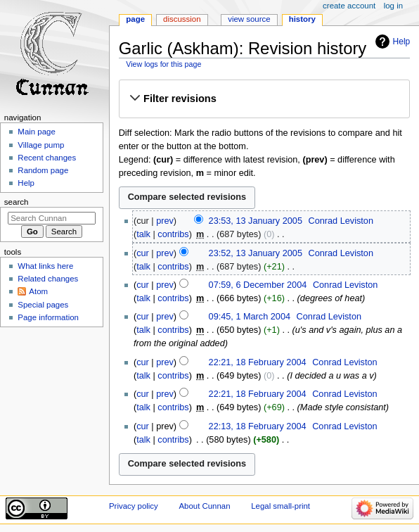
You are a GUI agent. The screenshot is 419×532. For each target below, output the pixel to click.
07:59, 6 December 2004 (258, 285)
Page (135, 19)
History (302, 19)
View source (249, 19)
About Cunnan (204, 506)
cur (143, 253)
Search (17, 202)
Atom (38, 291)
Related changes (48, 279)
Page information (48, 317)
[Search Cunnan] (52, 218)
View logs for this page (163, 64)
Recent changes (47, 158)
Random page (43, 170)
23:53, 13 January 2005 (256, 221)
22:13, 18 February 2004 (258, 426)
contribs (173, 234)
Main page (37, 132)
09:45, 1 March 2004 (250, 317)
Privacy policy (134, 506)
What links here (45, 266)
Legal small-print (281, 506)
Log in (393, 6)
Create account (349, 6)
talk (143, 234)
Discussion (182, 19)
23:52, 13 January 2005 (256, 253)
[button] (264, 99)
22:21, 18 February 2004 (258, 362)
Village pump (41, 145)
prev (165, 221)
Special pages (43, 305)
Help (402, 42)
